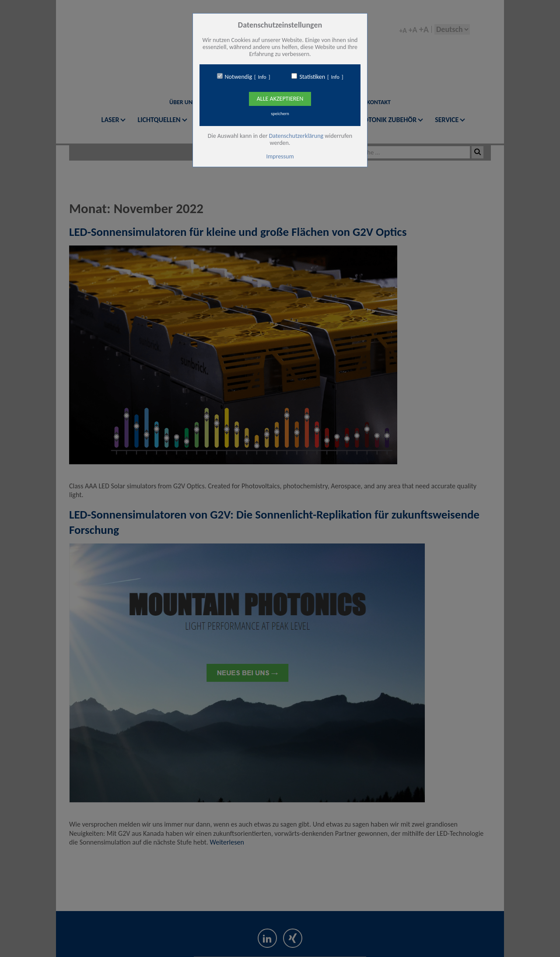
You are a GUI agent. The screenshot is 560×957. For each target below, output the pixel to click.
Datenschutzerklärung (296, 136)
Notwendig (238, 77)
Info (262, 77)
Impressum (280, 156)
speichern (280, 114)
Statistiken (312, 77)
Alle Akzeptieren (280, 99)
